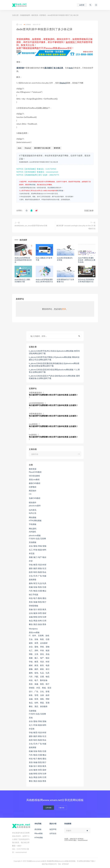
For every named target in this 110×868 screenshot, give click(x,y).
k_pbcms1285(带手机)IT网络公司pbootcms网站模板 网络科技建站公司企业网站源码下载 (54, 358)
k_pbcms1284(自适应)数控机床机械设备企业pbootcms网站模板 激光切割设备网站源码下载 (54, 365)
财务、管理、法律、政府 (39, 695)
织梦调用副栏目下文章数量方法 (65, 281)
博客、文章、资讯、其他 (39, 654)
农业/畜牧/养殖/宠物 (38, 546)
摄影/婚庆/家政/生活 (38, 568)
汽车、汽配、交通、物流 (39, 677)
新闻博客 (33, 580)
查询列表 (20, 68)
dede (71, 68)
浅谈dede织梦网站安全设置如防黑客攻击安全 (23, 260)
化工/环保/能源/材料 (38, 550)
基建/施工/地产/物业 (38, 557)
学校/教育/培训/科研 (38, 565)
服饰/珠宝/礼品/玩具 (38, 583)
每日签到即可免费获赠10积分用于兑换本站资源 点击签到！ (54, 395)
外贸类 (32, 729)
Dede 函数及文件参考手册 (44, 259)
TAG (59, 864)
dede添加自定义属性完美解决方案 (22, 281)
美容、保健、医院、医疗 (39, 684)
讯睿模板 (33, 711)
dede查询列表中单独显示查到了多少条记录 (44, 162)
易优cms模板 (34, 632)
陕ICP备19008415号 (49, 864)
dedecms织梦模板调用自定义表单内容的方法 (44, 281)
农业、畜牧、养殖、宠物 (39, 647)
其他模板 (33, 542)
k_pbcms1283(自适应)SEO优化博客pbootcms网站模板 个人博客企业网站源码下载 (54, 371)
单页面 (32, 553)
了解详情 (61, 808)
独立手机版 (34, 594)
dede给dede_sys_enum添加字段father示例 (31, 225)
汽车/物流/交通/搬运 (38, 591)
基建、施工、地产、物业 (39, 658)
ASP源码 (32, 532)
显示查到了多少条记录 (54, 68)
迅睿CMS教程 (35, 498)
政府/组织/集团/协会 (38, 572)
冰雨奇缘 (33, 393)
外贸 (31, 561)
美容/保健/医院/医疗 (38, 602)
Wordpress (33, 629)
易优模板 (38, 829)
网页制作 (33, 491)
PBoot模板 (39, 833)
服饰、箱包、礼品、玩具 (39, 673)
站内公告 (33, 513)
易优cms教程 (34, 479)
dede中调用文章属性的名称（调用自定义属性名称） (87, 260)
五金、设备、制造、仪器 (39, 639)
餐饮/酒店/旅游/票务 (38, 624)
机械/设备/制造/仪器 (38, 587)
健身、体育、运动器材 (38, 643)
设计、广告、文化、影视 (39, 691)
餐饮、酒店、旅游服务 (38, 706)
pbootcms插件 (35, 506)
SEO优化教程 (34, 476)
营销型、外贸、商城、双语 (40, 688)
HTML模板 (39, 837)
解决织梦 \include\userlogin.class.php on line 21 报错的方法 (76, 227)
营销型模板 (34, 606)
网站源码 (33, 529)
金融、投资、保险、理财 (39, 699)
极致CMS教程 (35, 483)
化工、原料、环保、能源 (39, 650)
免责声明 (53, 829)
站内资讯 (33, 510)
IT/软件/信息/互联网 (37, 539)
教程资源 (35, 15)
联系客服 (60, 191)
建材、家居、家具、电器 (39, 665)
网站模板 (33, 517)
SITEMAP (65, 864)
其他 (31, 718)
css (30, 494)
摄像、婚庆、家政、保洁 (39, 669)
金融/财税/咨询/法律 (38, 617)
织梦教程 (43, 15)
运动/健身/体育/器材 (38, 613)
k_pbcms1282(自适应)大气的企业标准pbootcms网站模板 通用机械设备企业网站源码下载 (54, 377)
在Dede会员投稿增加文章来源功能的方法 (86, 281)
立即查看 (49, 808)
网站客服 (32, 185)
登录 (64, 309)
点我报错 (52, 188)
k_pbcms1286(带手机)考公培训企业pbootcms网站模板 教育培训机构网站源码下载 (54, 352)
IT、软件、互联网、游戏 (39, 635)
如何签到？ (71, 42)
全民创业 (53, 833)
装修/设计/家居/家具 (38, 609)
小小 (19, 25)
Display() (63, 83)
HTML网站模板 (35, 520)
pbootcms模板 (35, 535)
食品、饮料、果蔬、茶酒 (39, 703)
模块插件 (33, 502)
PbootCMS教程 (35, 472)
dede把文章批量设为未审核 (65, 259)
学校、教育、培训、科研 (39, 662)
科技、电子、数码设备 (38, 680)
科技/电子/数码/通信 (38, 598)
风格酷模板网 (25, 15)
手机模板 (33, 524)
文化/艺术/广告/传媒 (38, 576)
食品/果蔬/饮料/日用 (38, 621)
